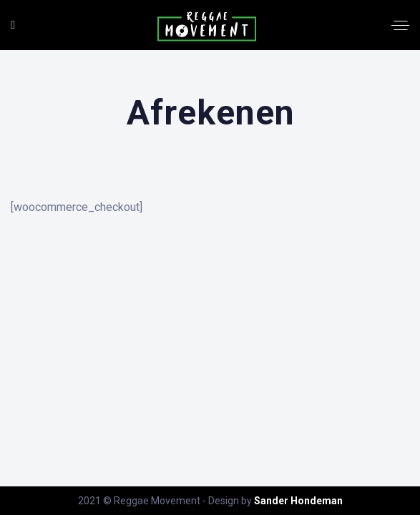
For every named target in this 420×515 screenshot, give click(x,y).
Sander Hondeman (298, 501)
